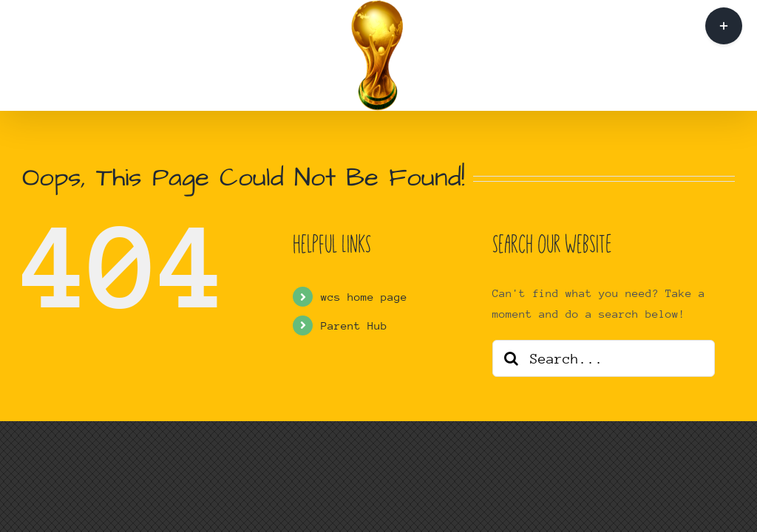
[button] (545, 56)
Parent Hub (354, 325)
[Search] (511, 358)
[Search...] (604, 358)
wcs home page (364, 297)
